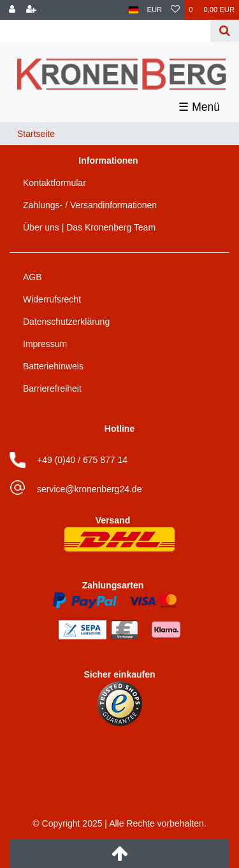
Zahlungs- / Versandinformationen (90, 205)
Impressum (45, 344)
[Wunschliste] (175, 10)
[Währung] (155, 10)
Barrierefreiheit (52, 388)
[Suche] (225, 31)
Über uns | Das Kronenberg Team (89, 227)
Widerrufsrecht (52, 299)
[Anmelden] (12, 10)
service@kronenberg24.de (89, 489)
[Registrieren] (31, 10)
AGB (33, 277)
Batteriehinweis (53, 366)
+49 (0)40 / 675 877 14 (82, 460)
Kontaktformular (54, 183)
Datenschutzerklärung (66, 322)
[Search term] (106, 31)
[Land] (134, 10)
